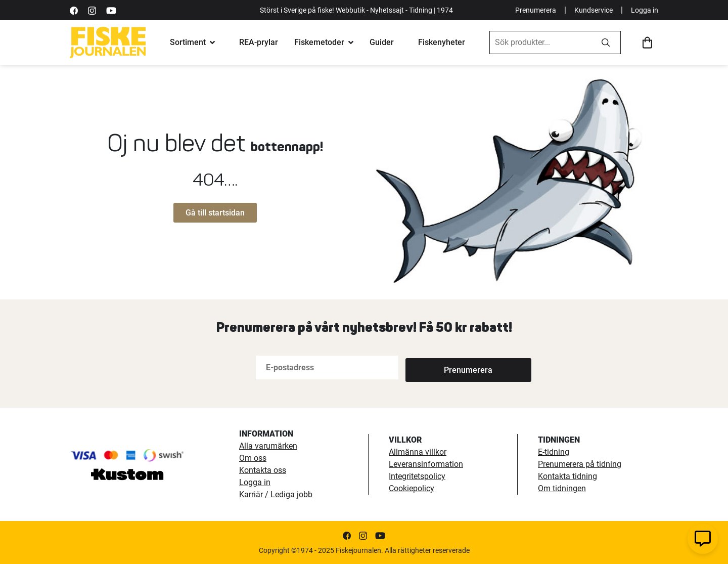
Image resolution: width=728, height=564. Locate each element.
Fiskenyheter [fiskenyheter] (442, 42)
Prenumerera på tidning (580, 464)
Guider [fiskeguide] (382, 42)
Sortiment (188, 42)
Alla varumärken (268, 446)
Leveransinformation (426, 464)
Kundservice (594, 10)
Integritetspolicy (417, 476)
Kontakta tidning (567, 476)
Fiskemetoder (319, 42)
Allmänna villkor (418, 452)
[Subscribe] (439, 367)
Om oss (253, 458)
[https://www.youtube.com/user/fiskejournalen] (111, 10)
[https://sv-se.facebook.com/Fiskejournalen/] (74, 10)
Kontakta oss (263, 470)
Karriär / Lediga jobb (276, 494)
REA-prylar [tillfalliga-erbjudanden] (259, 42)
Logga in (645, 10)
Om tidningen (562, 488)
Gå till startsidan (215, 213)
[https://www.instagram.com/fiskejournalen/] (92, 10)
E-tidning (554, 452)
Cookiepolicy (412, 488)
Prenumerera (536, 10)
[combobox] (540, 42)
